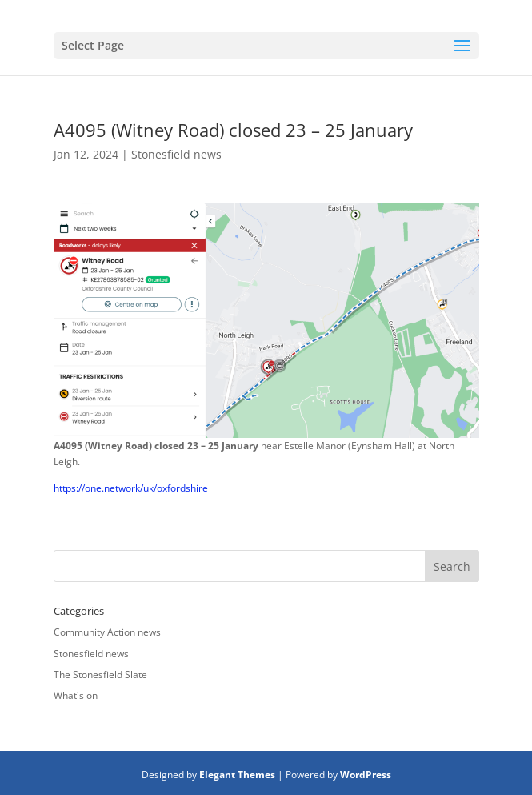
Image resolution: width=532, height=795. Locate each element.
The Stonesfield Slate (100, 675)
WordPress (366, 775)
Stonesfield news (176, 154)
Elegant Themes (237, 775)
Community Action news (107, 632)
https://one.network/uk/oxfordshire (131, 488)
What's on (76, 695)
